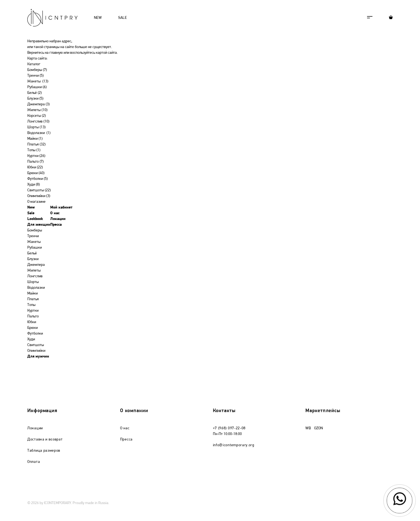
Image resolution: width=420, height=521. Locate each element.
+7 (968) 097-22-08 (229, 428)
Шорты (33, 282)
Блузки (33, 259)
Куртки (33, 311)
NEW (98, 18)
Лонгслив (35, 276)
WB (308, 428)
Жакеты (34, 242)
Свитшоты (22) (39, 190)
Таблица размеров (44, 451)
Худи (31, 339)
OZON (318, 428)
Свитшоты (36, 345)
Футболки (35, 334)
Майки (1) (35, 139)
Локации (58, 219)
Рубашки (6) (37, 87)
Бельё (32, 253)
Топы (31, 305)
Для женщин (39, 225)
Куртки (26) (36, 156)
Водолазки (36, 288)
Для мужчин (38, 357)
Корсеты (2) (37, 116)
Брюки (32, 328)
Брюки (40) (36, 173)
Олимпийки (36, 351)
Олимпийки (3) (39, 196)
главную (56, 53)
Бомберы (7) (37, 70)
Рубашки (35, 248)
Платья (33, 299)
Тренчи (33, 236)
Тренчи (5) (35, 76)
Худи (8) (34, 185)
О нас (55, 213)
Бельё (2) (35, 93)
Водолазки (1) (39, 133)
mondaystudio (382, 503)
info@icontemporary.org (234, 445)
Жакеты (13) (38, 81)
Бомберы (35, 230)
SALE (123, 18)
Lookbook (35, 219)
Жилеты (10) (37, 110)
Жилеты (34, 271)
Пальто (33, 316)
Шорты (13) (36, 127)
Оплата (34, 462)
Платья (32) (36, 145)
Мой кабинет (61, 208)
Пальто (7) (35, 162)
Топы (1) (34, 150)
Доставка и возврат (45, 440)
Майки (32, 294)
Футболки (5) (38, 179)
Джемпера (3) (38, 104)
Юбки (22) (35, 167)
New (31, 208)
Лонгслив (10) (38, 122)
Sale (31, 213)
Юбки (32, 322)
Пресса (56, 225)
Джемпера (36, 265)
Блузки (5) (35, 99)
